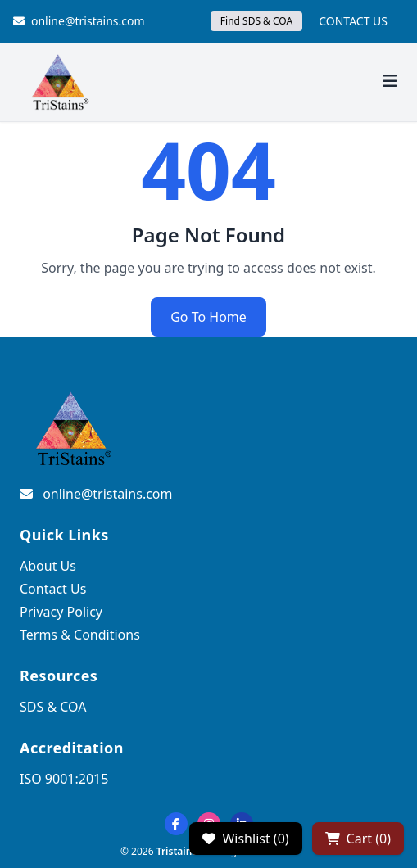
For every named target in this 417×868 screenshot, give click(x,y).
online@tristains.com (79, 21)
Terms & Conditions (80, 635)
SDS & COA (53, 707)
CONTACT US (353, 21)
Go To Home (208, 317)
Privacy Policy (61, 612)
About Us (48, 566)
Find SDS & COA (256, 21)
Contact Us (53, 589)
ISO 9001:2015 (64, 779)
